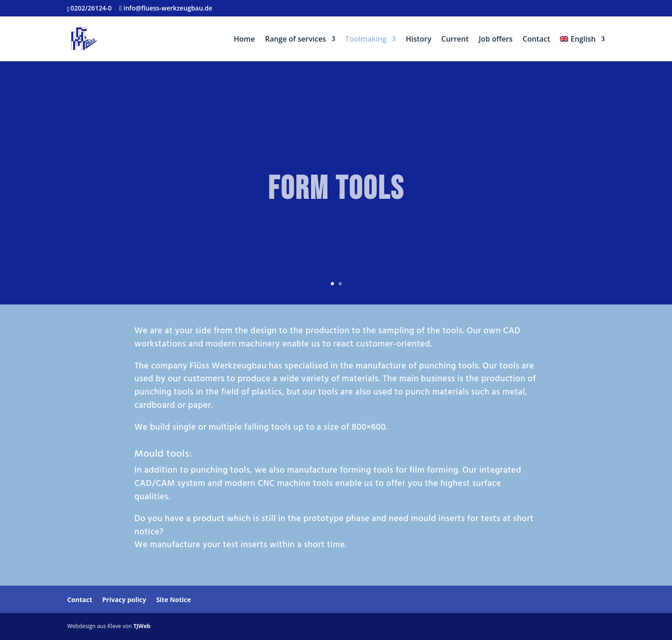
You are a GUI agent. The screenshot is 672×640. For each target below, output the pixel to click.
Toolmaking (366, 40)
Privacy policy (124, 600)
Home (244, 40)
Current (455, 40)
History (419, 40)
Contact (537, 40)
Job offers (496, 40)
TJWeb (142, 626)
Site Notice (173, 600)
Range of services (296, 40)
